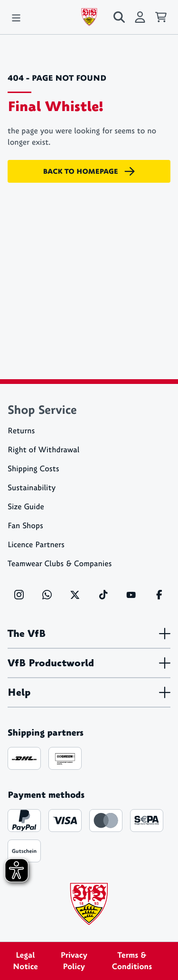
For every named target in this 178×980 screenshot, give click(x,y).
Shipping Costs (33, 469)
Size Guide (26, 507)
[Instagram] (19, 595)
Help (89, 692)
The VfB (89, 634)
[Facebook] (159, 595)
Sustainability (32, 488)
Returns (21, 431)
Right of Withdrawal (43, 450)
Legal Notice (25, 961)
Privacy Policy (74, 961)
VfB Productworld (89, 663)
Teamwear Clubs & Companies (60, 564)
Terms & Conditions (132, 961)
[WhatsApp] (47, 595)
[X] (75, 595)
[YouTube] (131, 595)
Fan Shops (25, 526)
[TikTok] (103, 595)
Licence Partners (36, 545)
